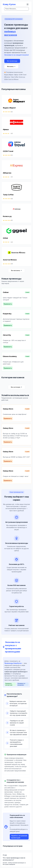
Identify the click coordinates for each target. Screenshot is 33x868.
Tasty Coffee (15, 77)
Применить (8, 304)
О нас (5, 855)
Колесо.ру (22, 77)
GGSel (6, 79)
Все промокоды (12, 61)
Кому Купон (9, 4)
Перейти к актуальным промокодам (19, 837)
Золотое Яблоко (13, 79)
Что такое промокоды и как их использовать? (14, 859)
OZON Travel (22, 75)
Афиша (16, 75)
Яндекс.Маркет (9, 75)
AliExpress (7, 77)
